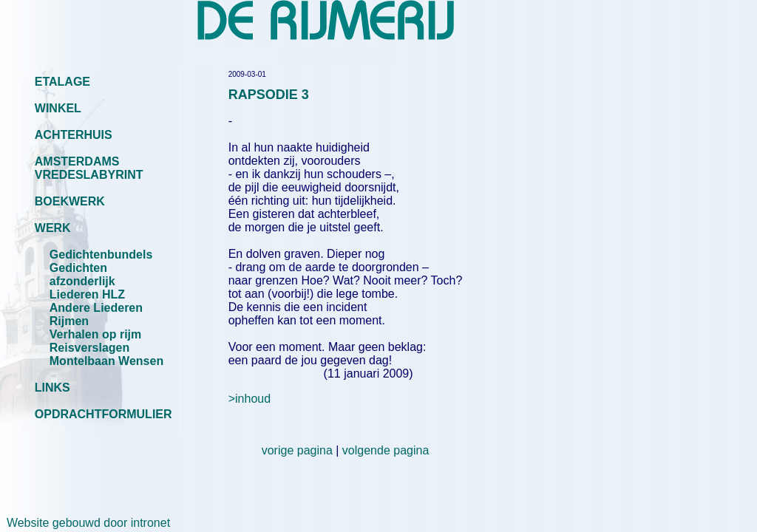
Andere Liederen (96, 308)
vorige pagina (297, 450)
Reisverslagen (90, 348)
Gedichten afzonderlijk (82, 274)
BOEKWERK (70, 201)
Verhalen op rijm (95, 334)
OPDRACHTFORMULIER (103, 414)
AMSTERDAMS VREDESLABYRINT (89, 168)
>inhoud (249, 399)
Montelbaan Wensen (106, 361)
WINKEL (58, 108)
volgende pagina (386, 450)
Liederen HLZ (87, 294)
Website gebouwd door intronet (85, 523)
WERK (53, 228)
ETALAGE (62, 82)
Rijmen (69, 321)
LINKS (52, 388)
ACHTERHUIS (74, 135)
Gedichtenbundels (101, 255)
